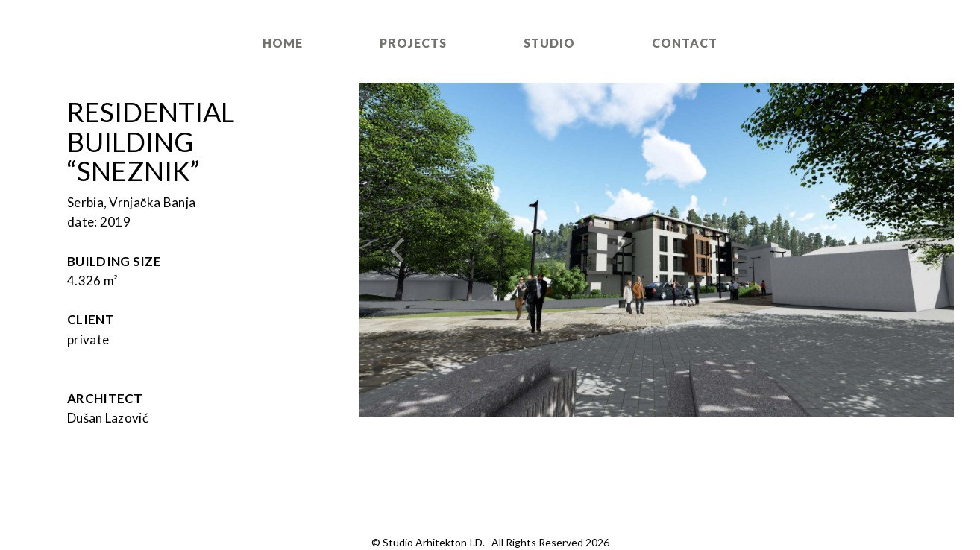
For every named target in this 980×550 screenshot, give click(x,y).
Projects (413, 43)
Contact (685, 43)
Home (283, 43)
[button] (403, 250)
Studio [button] (549, 43)
